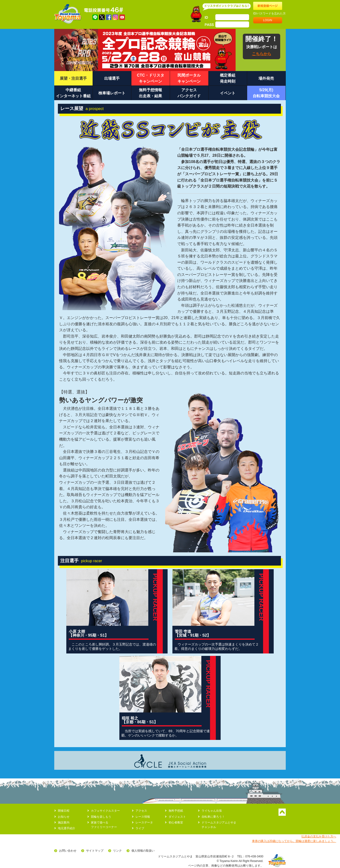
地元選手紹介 (67, 828)
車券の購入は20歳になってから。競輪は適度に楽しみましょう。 (294, 841)
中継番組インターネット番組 (73, 93)
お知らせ (64, 817)
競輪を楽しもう (101, 817)
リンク (117, 851)
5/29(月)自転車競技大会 (266, 93)
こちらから (262, 54)
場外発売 (266, 78)
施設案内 (64, 822)
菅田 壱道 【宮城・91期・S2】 (193, 633)
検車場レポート (112, 93)
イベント (228, 93)
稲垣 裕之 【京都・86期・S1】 (140, 720)
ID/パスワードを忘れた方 (269, 13)
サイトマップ (95, 851)
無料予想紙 (176, 811)
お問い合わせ (68, 851)
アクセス (141, 811)
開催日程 (64, 811)
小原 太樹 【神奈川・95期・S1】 (89, 633)
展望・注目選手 (73, 78)
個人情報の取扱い (143, 851)
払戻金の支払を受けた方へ (319, 836)
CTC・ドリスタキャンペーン (151, 78)
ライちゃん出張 (212, 811)
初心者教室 (176, 822)
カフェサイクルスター (105, 811)
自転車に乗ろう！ (213, 817)
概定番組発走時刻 (228, 78)
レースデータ (144, 822)
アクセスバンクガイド (189, 93)
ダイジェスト (177, 817)
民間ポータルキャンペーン (189, 78)
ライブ (140, 828)
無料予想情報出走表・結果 (150, 93)
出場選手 (112, 78)
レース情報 (143, 817)
